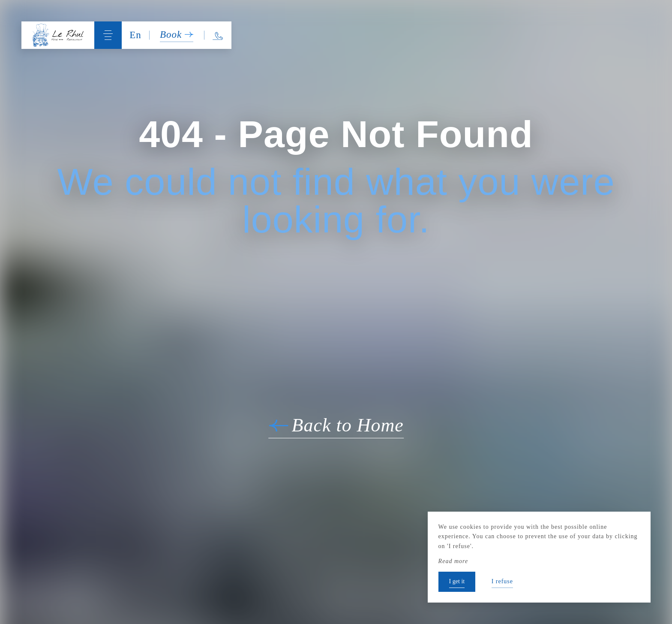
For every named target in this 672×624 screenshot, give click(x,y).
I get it (457, 581)
